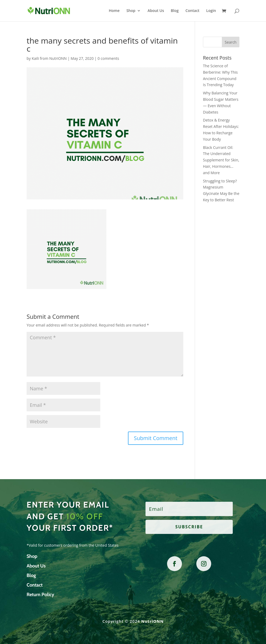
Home (114, 11)
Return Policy (40, 595)
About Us (156, 11)
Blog (175, 11)
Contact (192, 11)
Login (211, 11)
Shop (131, 11)
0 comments (108, 58)
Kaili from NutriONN (49, 58)
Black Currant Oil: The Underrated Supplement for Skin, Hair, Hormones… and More (221, 160)
